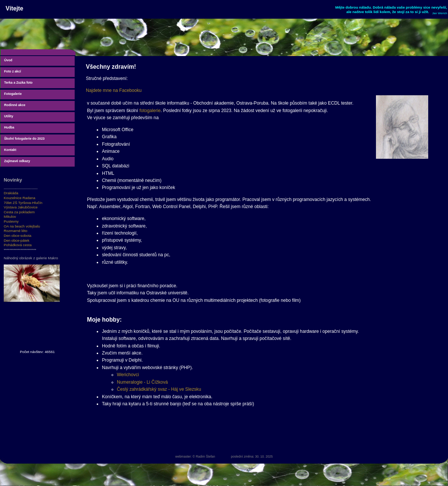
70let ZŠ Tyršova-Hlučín (23, 203)
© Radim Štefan (204, 456)
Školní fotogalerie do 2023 (24, 139)
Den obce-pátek (17, 240)
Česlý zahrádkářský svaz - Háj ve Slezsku (159, 389)
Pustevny (11, 221)
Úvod (8, 60)
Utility (9, 116)
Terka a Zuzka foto (18, 83)
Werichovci (128, 375)
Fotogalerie (13, 94)
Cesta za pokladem (19, 212)
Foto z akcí (13, 71)
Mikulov (10, 216)
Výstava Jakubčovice (21, 207)
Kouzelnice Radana (19, 198)
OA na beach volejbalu (22, 226)
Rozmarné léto (15, 231)
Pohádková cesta (18, 245)
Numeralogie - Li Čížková (142, 382)
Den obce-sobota (18, 236)
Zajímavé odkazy (17, 161)
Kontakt (10, 150)
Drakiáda (11, 193)
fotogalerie (150, 111)
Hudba (9, 127)
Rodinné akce (15, 105)
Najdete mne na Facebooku (114, 90)
